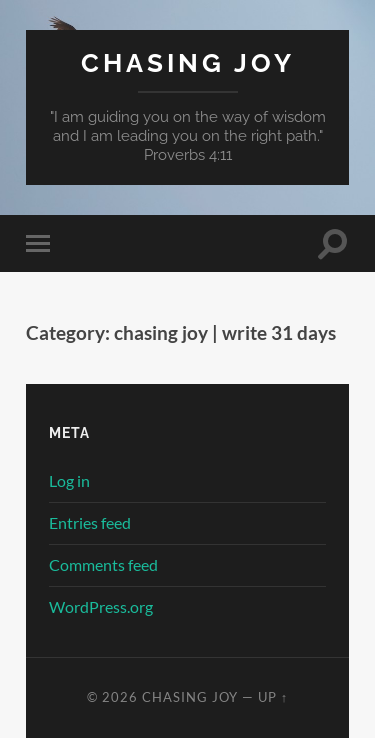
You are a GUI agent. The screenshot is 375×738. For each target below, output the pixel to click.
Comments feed (103, 564)
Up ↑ (273, 697)
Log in (69, 480)
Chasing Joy (188, 62)
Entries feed (90, 522)
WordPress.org (101, 606)
